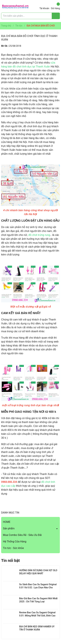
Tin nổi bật (10, 561)
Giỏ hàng (55, 6)
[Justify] (56, 16)
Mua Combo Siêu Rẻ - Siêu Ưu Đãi (22, 535)
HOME (7, 522)
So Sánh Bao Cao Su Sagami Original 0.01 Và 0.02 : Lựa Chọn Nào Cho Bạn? (38, 588)
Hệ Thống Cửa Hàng (15, 542)
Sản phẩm (9, 528)
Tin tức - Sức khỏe (13, 548)
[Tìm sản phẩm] (30, 16)
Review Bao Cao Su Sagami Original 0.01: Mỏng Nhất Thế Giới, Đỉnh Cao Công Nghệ (37, 616)
